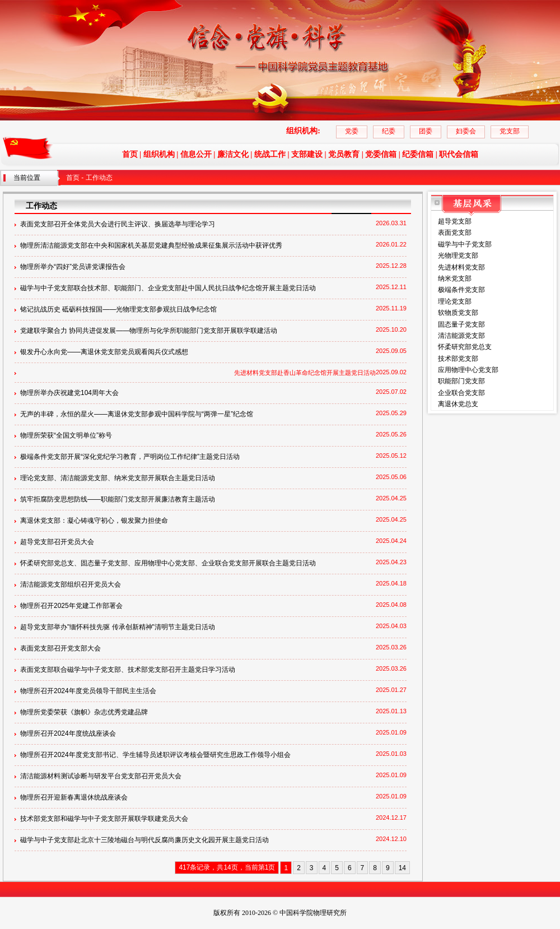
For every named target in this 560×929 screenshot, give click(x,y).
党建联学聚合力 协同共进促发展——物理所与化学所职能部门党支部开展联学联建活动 (149, 331)
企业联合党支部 (461, 393)
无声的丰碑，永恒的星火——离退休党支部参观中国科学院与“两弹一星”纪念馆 (137, 414)
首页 (130, 154)
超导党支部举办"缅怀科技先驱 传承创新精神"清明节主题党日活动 (118, 627)
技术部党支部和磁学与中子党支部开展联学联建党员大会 (104, 819)
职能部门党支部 (461, 381)
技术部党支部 (458, 359)
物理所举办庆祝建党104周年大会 (69, 393)
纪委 (389, 131)
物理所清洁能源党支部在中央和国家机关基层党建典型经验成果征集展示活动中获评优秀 (151, 245)
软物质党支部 (458, 313)
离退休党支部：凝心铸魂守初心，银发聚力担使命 (94, 521)
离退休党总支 (458, 404)
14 (402, 868)
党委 (352, 131)
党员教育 (344, 154)
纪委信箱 (418, 154)
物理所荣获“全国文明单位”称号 (66, 435)
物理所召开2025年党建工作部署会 (71, 606)
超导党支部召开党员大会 (57, 542)
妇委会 (466, 131)
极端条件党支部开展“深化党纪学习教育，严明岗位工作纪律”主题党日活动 (130, 457)
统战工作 (270, 154)
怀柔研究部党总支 (465, 347)
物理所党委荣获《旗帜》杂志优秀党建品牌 (84, 712)
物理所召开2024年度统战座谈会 (68, 733)
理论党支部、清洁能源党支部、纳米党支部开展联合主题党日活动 (118, 478)
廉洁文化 (233, 154)
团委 (426, 131)
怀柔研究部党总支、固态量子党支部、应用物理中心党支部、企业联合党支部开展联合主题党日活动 (168, 563)
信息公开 (196, 154)
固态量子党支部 (461, 324)
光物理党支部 (458, 256)
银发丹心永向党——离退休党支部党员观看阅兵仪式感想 (104, 352)
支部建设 (307, 154)
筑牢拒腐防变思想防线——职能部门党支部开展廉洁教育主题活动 (118, 499)
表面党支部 (455, 233)
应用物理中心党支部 (468, 370)
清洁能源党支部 (461, 336)
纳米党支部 (455, 278)
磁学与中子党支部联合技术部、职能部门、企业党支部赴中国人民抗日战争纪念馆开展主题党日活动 (168, 288)
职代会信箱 (459, 154)
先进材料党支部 (461, 267)
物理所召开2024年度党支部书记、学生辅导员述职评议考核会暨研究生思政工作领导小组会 (155, 755)
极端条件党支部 (461, 290)
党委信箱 (381, 154)
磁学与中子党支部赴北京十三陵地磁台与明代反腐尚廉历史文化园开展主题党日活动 (144, 840)
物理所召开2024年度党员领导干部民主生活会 (88, 691)
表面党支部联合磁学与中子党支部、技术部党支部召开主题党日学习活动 (128, 670)
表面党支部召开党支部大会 (60, 648)
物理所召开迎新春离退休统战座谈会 (74, 797)
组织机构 (159, 154)
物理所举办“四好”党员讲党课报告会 (73, 267)
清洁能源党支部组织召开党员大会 (71, 584)
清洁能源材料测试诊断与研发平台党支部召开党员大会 (101, 776)
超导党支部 (455, 221)
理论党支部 (455, 301)
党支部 (510, 131)
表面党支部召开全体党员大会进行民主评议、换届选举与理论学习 (118, 224)
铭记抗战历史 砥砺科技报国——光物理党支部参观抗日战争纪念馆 (118, 309)
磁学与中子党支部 (465, 244)
